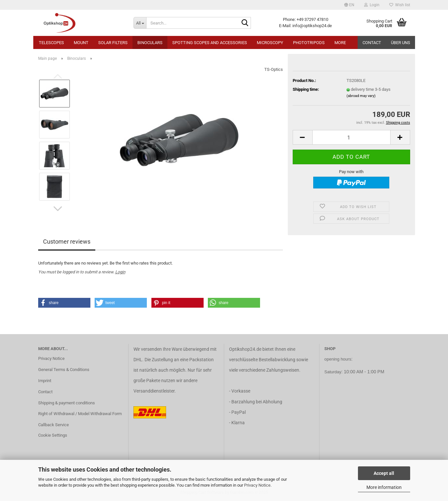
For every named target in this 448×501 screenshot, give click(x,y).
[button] (349, 5)
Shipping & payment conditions (67, 403)
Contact (372, 43)
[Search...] (140, 23)
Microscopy (270, 43)
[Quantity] (351, 137)
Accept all (384, 473)
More (340, 43)
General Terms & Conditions (64, 370)
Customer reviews (67, 242)
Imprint (45, 381)
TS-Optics (274, 69)
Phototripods (309, 43)
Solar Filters (113, 43)
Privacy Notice (257, 485)
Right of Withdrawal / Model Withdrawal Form (80, 414)
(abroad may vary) (361, 96)
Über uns (401, 43)
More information (384, 487)
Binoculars (150, 43)
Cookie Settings (53, 435)
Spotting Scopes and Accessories (210, 43)
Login (120, 272)
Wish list (400, 5)
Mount (81, 43)
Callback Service (54, 425)
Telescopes (51, 43)
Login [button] (372, 5)
